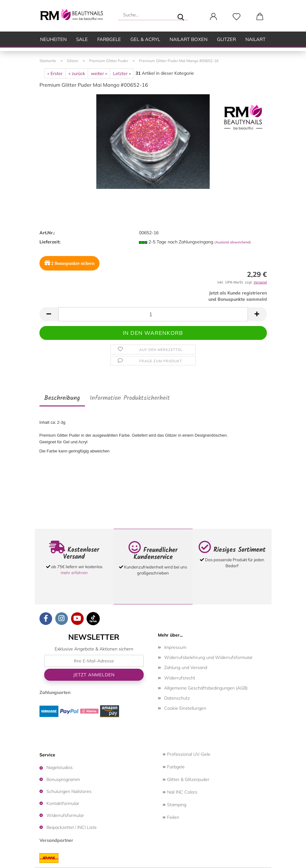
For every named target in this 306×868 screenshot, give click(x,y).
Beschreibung (62, 398)
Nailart (255, 39)
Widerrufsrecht (180, 678)
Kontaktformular (63, 803)
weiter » (99, 73)
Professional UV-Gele (186, 754)
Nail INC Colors (180, 792)
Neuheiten (53, 39)
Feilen (171, 817)
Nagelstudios (60, 767)
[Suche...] (181, 15)
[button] (214, 17)
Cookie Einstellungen (185, 708)
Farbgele (109, 39)
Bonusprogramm (63, 779)
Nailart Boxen (189, 39)
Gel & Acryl (145, 39)
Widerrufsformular (65, 815)
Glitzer (226, 39)
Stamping (174, 805)
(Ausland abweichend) (233, 242)
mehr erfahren (74, 573)
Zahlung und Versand (186, 667)
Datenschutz (177, 698)
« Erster (55, 73)
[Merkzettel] (237, 17)
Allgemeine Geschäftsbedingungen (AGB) (206, 688)
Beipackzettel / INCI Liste (72, 827)
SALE (82, 39)
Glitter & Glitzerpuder (186, 779)
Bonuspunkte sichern (69, 263)
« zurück (77, 73)
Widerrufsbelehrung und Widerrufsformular (208, 657)
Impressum (175, 647)
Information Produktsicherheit (130, 398)
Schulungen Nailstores (69, 791)
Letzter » (122, 73)
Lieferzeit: (50, 242)
